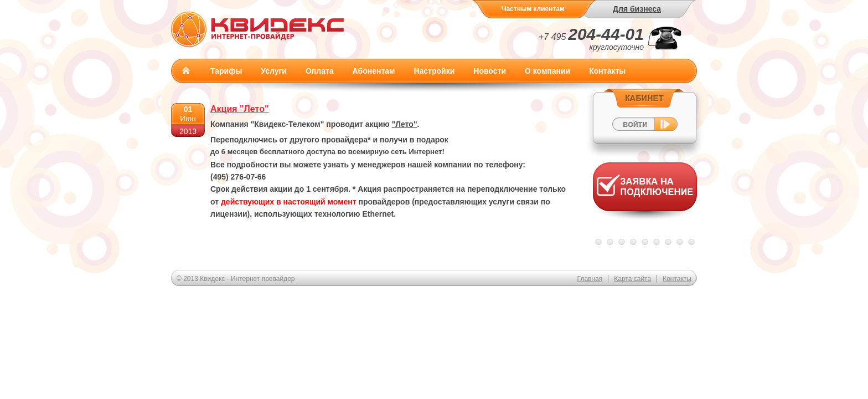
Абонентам (374, 71)
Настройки (434, 71)
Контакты (607, 71)
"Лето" (405, 124)
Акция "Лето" (240, 109)
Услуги (274, 71)
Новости (490, 71)
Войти (645, 116)
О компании (547, 71)
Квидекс (258, 29)
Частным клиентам (533, 9)
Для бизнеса (637, 9)
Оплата (320, 71)
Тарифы (226, 71)
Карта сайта (632, 279)
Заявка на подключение (645, 194)
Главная (186, 70)
